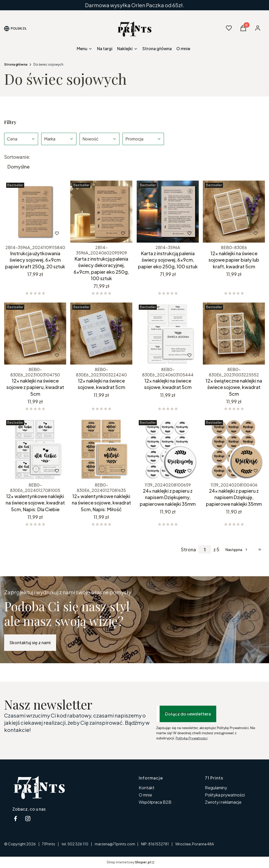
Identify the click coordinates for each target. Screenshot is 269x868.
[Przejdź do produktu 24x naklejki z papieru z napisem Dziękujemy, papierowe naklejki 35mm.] (168, 449)
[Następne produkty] (237, 550)
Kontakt (147, 788)
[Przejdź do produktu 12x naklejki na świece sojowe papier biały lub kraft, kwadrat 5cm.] (234, 212)
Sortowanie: (17, 157)
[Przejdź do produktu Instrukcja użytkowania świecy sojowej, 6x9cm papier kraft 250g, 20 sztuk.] (35, 212)
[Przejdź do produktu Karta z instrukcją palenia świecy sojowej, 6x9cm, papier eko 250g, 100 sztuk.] (168, 212)
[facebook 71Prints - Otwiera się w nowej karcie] (15, 818)
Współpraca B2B (155, 802)
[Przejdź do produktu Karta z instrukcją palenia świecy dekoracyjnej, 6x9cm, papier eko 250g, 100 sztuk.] (101, 212)
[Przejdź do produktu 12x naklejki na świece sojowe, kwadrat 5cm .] (101, 334)
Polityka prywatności (225, 795)
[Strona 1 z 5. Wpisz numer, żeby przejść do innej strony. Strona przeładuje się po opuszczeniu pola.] (205, 549)
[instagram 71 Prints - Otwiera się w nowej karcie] (28, 818)
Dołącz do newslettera (188, 714)
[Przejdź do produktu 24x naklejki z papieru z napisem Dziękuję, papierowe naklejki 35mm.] (234, 449)
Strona (188, 550)
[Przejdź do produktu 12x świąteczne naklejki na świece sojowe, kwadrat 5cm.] (234, 334)
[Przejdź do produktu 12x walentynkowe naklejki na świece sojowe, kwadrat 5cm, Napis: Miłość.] (101, 449)
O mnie (145, 795)
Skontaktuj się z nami (30, 643)
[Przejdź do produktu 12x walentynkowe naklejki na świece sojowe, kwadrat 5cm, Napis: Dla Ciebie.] (35, 449)
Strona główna (16, 64)
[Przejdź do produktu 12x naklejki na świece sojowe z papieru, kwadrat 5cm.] (35, 334)
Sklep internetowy (129, 862)
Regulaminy (216, 788)
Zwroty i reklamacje (223, 802)
